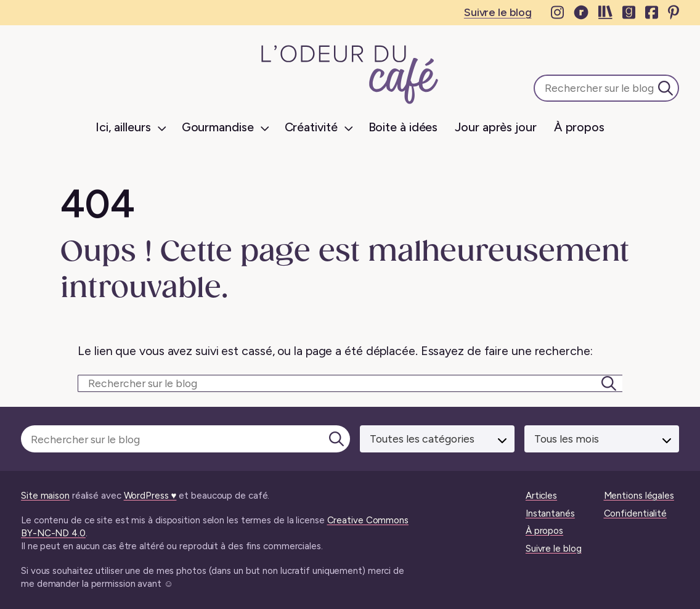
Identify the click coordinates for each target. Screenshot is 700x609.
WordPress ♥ (150, 496)
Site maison (45, 496)
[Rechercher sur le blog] (350, 384)
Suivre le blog (498, 12)
